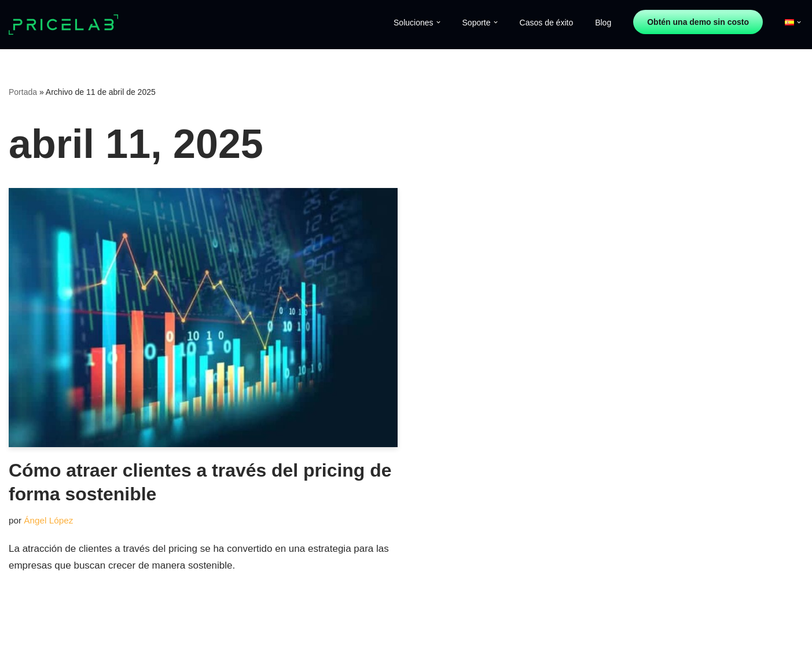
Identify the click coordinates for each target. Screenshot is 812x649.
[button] (438, 22)
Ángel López (48, 520)
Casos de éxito (547, 23)
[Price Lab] (67, 25)
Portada (23, 92)
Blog (603, 23)
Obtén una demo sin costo (698, 22)
